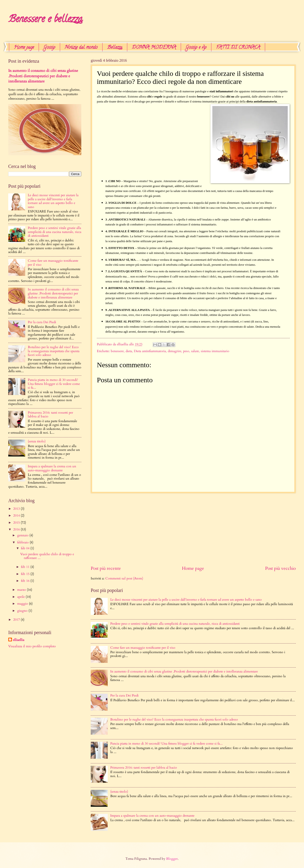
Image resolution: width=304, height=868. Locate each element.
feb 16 (26, 581)
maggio (23, 604)
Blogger (172, 859)
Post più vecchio (280, 568)
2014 (17, 516)
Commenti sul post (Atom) (124, 578)
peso (186, 351)
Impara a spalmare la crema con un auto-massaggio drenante (152, 816)
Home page (24, 48)
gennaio (23, 535)
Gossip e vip (196, 48)
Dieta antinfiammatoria (150, 351)
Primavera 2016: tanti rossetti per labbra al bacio (144, 768)
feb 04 (26, 548)
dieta (129, 351)
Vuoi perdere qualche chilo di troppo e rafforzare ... (47, 556)
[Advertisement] (136, 142)
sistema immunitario (215, 351)
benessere (117, 351)
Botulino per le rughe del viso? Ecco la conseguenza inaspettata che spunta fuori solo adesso (174, 719)
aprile (21, 597)
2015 (17, 523)
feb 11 (26, 567)
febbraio (23, 542)
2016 (17, 529)
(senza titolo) (119, 792)
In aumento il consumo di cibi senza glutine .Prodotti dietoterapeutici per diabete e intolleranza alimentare (184, 671)
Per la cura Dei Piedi (124, 695)
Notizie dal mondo (81, 48)
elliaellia (19, 640)
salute (195, 351)
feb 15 (26, 574)
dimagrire (175, 351)
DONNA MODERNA (154, 48)
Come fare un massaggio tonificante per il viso (143, 648)
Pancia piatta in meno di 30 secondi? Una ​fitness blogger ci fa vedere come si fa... (166, 744)
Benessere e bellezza (45, 20)
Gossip (49, 48)
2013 (17, 509)
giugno (23, 611)
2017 (17, 620)
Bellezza (115, 48)
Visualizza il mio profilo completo (32, 646)
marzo (22, 590)
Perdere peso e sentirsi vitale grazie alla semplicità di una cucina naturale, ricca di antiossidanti (175, 624)
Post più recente (106, 568)
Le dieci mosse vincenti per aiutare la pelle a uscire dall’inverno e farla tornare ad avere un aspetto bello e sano (186, 600)
